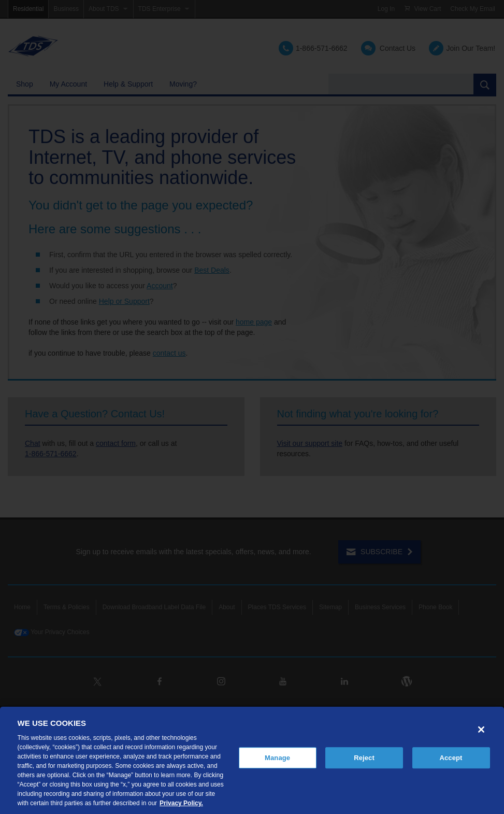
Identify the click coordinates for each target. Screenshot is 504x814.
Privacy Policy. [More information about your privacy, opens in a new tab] (181, 803)
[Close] (481, 729)
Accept (451, 758)
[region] (252, 760)
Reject (364, 758)
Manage (277, 758)
